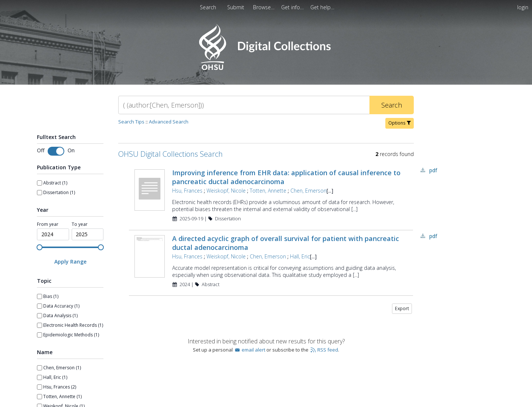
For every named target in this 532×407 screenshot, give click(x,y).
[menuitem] (265, 7)
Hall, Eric (300, 256)
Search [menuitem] (208, 7)
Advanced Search (169, 122)
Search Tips (131, 122)
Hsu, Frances (187, 191)
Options (400, 123)
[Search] (244, 105)
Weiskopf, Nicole (226, 191)
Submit (236, 7)
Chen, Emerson (308, 191)
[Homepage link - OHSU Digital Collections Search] (266, 68)
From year (48, 224)
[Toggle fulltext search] (56, 151)
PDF (433, 170)
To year (80, 224)
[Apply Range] (70, 262)
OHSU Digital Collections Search (170, 154)
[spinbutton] (53, 234)
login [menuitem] (523, 7)
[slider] (40, 247)
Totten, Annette (268, 191)
